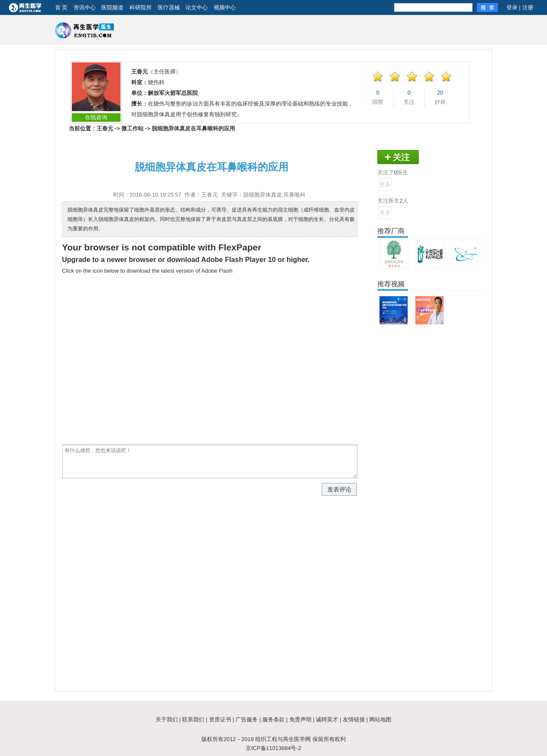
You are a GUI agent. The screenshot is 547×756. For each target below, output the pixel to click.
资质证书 (220, 719)
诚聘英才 (327, 719)
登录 (512, 7)
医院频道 (112, 7)
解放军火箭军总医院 (173, 93)
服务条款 (273, 719)
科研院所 (141, 7)
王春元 (105, 128)
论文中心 (197, 7)
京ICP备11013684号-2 (273, 748)
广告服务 (247, 719)
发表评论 (339, 489)
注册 (528, 7)
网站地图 (380, 719)
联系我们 (193, 719)
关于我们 (167, 719)
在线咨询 (96, 117)
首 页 (62, 7)
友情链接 (354, 719)
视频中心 (225, 7)
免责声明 (300, 719)
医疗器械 (169, 7)
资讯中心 (85, 7)
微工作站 (132, 128)
